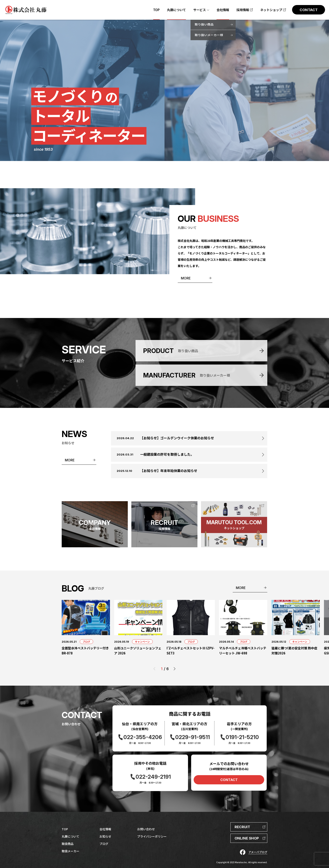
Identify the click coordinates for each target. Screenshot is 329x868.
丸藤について (70, 836)
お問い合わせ (146, 829)
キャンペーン (142, 642)
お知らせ (105, 836)
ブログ (86, 642)
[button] (175, 669)
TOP (65, 829)
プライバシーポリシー (152, 836)
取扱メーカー (70, 851)
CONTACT (229, 780)
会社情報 (105, 829)
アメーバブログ (258, 852)
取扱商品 (68, 844)
